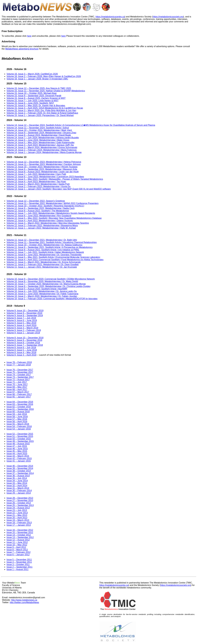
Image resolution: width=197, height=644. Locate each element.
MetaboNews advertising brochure (22, 49)
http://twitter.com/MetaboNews (24, 602)
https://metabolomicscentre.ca (110, 17)
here (29, 36)
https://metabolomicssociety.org (168, 17)
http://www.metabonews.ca (24, 600)
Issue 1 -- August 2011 (18, 569)
